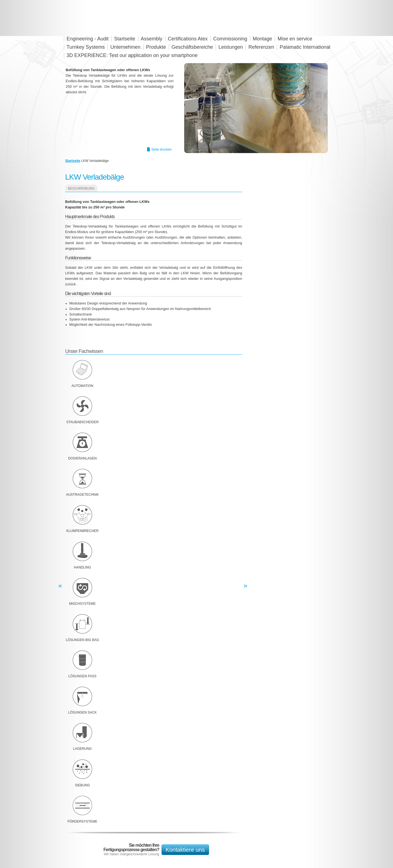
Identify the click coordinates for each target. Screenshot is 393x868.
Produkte (156, 47)
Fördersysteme (82, 821)
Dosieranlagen (82, 458)
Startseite (73, 161)
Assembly (152, 39)
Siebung (82, 785)
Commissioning (230, 39)
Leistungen (231, 47)
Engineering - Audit (88, 39)
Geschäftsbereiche (192, 47)
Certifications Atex (188, 39)
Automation (83, 386)
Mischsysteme (82, 604)
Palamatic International (305, 47)
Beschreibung (81, 188)
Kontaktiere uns (185, 850)
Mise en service (295, 39)
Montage (262, 39)
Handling (82, 567)
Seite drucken (161, 149)
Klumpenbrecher (83, 531)
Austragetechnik (83, 495)
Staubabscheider (82, 422)
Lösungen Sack (82, 712)
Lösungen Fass (82, 676)
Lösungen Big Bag (82, 640)
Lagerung (82, 749)
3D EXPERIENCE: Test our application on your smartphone (132, 55)
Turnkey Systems (86, 47)
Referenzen (261, 47)
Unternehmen (125, 47)
